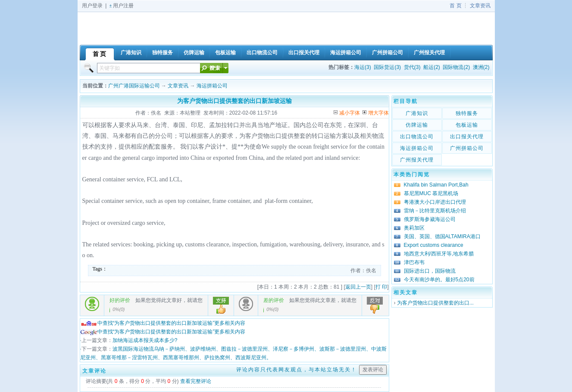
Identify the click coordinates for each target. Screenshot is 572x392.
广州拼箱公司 (467, 148)
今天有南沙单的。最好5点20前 (439, 280)
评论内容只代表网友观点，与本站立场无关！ (297, 370)
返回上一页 (358, 287)
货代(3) (412, 67)
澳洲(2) (481, 67)
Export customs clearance (434, 245)
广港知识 (417, 113)
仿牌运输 (417, 125)
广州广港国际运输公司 (134, 86)
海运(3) (363, 67)
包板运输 (467, 125)
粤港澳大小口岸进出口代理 (435, 202)
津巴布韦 (414, 262)
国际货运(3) (387, 67)
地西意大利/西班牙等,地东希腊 (439, 254)
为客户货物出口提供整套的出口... (435, 303)
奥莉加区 (414, 228)
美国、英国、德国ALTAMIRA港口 (442, 236)
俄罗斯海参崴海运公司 (430, 219)
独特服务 (467, 113)
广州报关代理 (417, 160)
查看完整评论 (196, 381)
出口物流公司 (417, 137)
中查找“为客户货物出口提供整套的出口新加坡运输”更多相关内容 (163, 323)
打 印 (381, 287)
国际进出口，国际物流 (430, 271)
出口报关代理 (467, 137)
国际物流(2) (456, 67)
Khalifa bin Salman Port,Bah (436, 185)
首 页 (455, 6)
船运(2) (432, 67)
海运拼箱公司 (212, 86)
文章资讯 (480, 6)
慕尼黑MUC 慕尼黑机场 (431, 193)
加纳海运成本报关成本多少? (145, 340)
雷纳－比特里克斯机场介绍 (435, 211)
